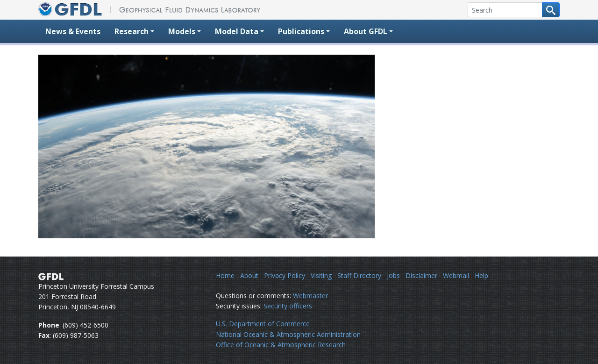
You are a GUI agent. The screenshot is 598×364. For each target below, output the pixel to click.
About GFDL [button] (366, 31)
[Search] (505, 10)
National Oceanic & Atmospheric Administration (288, 334)
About (249, 275)
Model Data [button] (237, 31)
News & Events (73, 31)
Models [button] (182, 31)
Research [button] (132, 31)
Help (481, 275)
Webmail (456, 275)
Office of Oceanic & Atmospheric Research (281, 345)
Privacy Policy (285, 275)
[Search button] (551, 10)
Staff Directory (359, 275)
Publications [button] (301, 31)
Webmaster (310, 296)
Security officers (288, 306)
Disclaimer (421, 275)
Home (225, 275)
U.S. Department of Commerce (263, 324)
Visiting (321, 275)
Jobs (393, 275)
